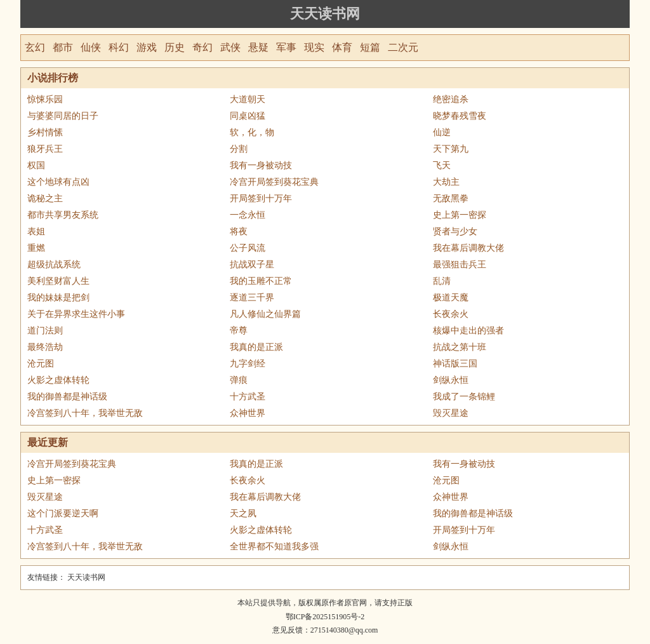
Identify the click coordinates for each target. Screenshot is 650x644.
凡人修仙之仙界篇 (265, 314)
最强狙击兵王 (460, 265)
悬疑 (258, 47)
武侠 (230, 47)
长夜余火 (451, 314)
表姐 (36, 231)
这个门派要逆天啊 (63, 513)
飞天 (442, 165)
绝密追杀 (451, 99)
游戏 (147, 47)
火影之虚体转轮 (58, 380)
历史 (175, 47)
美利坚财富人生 (58, 281)
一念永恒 (248, 215)
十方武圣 (248, 397)
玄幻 (35, 47)
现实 (314, 47)
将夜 (239, 231)
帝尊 (239, 331)
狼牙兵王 (45, 149)
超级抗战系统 (54, 265)
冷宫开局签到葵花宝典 (274, 182)
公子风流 (248, 248)
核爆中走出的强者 (468, 331)
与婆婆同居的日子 (63, 116)
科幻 (119, 47)
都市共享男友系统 (63, 215)
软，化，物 (252, 132)
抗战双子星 (252, 265)
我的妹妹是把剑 (58, 298)
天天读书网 (325, 14)
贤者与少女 (455, 231)
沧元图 (41, 364)
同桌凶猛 (248, 116)
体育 (342, 47)
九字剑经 (248, 364)
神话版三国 (455, 364)
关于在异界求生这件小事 (76, 314)
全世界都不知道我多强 (274, 547)
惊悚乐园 (45, 99)
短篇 (370, 47)
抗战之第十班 (460, 347)
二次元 (403, 47)
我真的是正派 (256, 347)
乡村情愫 (45, 132)
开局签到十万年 (261, 198)
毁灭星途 (451, 413)
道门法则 (45, 331)
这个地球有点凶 (58, 182)
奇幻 (202, 47)
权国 (36, 165)
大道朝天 (248, 99)
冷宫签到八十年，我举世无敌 (85, 413)
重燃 (36, 248)
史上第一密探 (460, 215)
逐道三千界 (252, 298)
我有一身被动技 (261, 165)
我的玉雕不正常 (261, 281)
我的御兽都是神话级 (67, 397)
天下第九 (451, 149)
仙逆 (442, 132)
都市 (63, 47)
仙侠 (91, 47)
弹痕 (239, 380)
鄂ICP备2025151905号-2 (325, 617)
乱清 (442, 281)
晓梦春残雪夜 (460, 116)
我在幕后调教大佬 (468, 248)
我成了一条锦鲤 (464, 397)
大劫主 (446, 182)
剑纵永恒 (451, 380)
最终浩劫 (45, 347)
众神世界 (248, 413)
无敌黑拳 (451, 198)
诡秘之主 (45, 198)
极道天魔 (451, 298)
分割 (239, 149)
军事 (286, 47)
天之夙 (243, 513)
